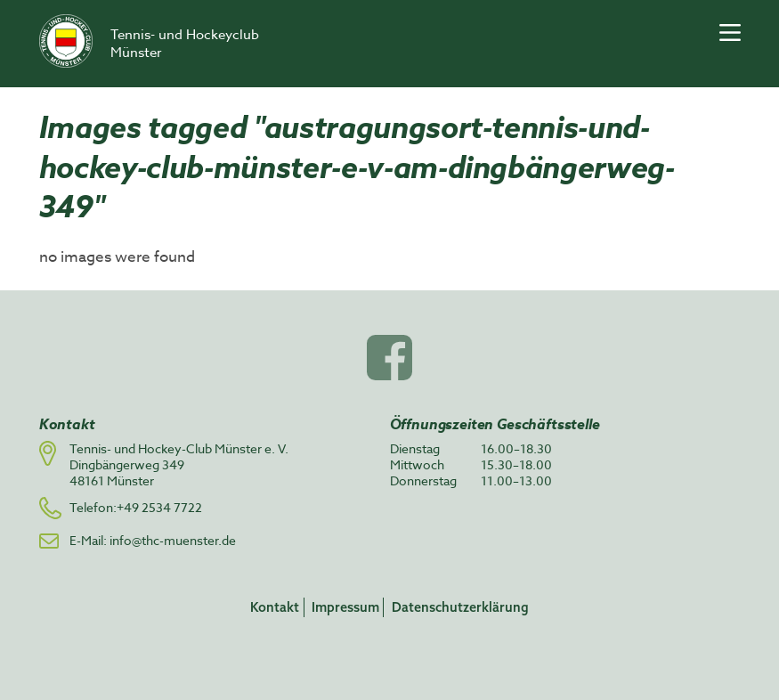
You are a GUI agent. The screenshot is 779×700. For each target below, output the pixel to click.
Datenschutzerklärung (460, 607)
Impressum (345, 607)
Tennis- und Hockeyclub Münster (185, 44)
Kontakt (275, 607)
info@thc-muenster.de (173, 540)
